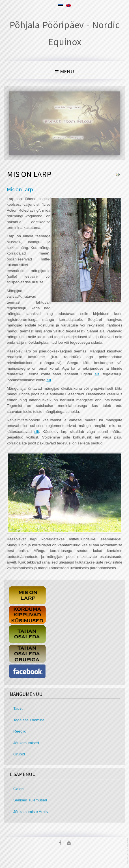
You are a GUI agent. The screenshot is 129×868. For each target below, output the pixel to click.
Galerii (19, 789)
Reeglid (20, 731)
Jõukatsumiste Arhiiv (31, 812)
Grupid (20, 754)
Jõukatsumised (27, 743)
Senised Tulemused (31, 800)
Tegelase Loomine (29, 720)
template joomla (128, 851)
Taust (19, 708)
